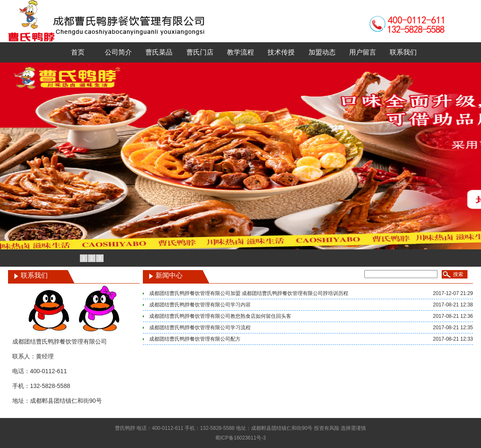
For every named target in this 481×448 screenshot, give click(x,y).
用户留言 (363, 52)
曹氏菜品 (159, 52)
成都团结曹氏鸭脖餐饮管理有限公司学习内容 (200, 305)
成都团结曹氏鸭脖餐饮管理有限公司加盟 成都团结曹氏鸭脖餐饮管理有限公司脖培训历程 (249, 293)
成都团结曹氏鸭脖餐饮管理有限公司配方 (195, 339)
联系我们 (403, 52)
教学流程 (240, 52)
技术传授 (281, 52)
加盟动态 (322, 52)
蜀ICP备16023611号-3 (240, 438)
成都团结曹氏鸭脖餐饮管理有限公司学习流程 (200, 328)
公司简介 (118, 52)
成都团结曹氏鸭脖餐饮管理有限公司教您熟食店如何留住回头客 (220, 316)
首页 (78, 52)
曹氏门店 (200, 52)
